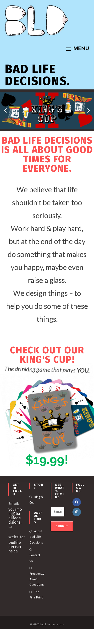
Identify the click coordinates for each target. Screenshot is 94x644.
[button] (5, 110)
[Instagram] (77, 512)
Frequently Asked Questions (37, 579)
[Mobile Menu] (78, 48)
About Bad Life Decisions (36, 537)
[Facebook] (77, 502)
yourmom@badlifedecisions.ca (15, 518)
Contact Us (35, 558)
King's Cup (36, 500)
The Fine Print (36, 595)
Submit (62, 526)
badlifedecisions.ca (15, 547)
